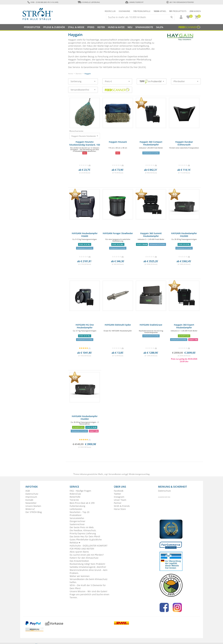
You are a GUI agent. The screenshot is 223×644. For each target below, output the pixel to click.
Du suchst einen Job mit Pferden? (87, 555)
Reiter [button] (101, 27)
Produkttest (76, 515)
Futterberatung (77, 506)
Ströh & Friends (122, 506)
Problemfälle (142, 11)
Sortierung (83, 81)
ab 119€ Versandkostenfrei (180, 2)
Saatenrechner (77, 524)
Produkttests (178, 11)
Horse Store (120, 509)
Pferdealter (186, 81)
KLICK (142, 67)
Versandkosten (115, 474)
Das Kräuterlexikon (79, 561)
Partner (118, 503)
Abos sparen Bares (79, 552)
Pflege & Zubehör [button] (54, 27)
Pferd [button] (91, 27)
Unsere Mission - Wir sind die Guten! (88, 591)
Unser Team (120, 500)
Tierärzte (74, 500)
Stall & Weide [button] (76, 27)
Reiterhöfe (75, 497)
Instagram (119, 497)
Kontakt (29, 500)
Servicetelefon (77, 518)
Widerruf (30, 509)
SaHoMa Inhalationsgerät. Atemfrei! (88, 567)
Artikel (160, 11)
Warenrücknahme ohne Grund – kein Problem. (89, 572)
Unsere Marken (33, 506)
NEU (130, 27)
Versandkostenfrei (83, 90)
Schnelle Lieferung (89, 2)
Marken (195, 11)
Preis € (117, 81)
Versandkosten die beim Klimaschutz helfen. (89, 581)
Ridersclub (110, 11)
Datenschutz (32, 494)
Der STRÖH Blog (34, 512)
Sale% (160, 27)
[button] (180, 17)
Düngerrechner (78, 521)
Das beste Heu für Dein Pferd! (85, 536)
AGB (28, 491)
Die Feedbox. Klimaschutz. (83, 530)
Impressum (31, 497)
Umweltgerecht (134, 2)
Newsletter (31, 503)
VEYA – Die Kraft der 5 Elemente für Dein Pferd (88, 587)
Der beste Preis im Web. (82, 527)
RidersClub (75, 494)
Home (70, 74)
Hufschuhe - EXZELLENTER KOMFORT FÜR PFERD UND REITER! (89, 547)
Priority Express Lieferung (83, 533)
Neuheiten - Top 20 (79, 512)
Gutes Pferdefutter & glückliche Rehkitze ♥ (86, 541)
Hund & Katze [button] (116, 27)
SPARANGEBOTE (144, 27)
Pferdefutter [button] (32, 27)
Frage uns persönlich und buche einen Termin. (89, 596)
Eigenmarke (124, 11)
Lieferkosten (76, 509)
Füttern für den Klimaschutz (84, 558)
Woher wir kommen (80, 576)
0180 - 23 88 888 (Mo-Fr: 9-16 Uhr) (43, 2)
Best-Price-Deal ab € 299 (82, 503)
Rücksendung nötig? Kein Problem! (87, 564)
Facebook (119, 491)
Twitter (117, 494)
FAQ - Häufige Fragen (80, 491)
